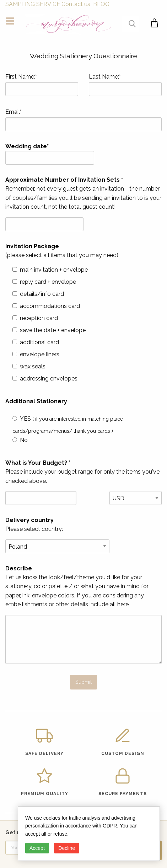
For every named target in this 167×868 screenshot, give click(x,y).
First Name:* (42, 85)
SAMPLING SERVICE (33, 4)
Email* (83, 120)
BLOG (101, 4)
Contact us (76, 4)
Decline (67, 848)
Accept (37, 848)
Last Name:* (125, 85)
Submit (83, 682)
